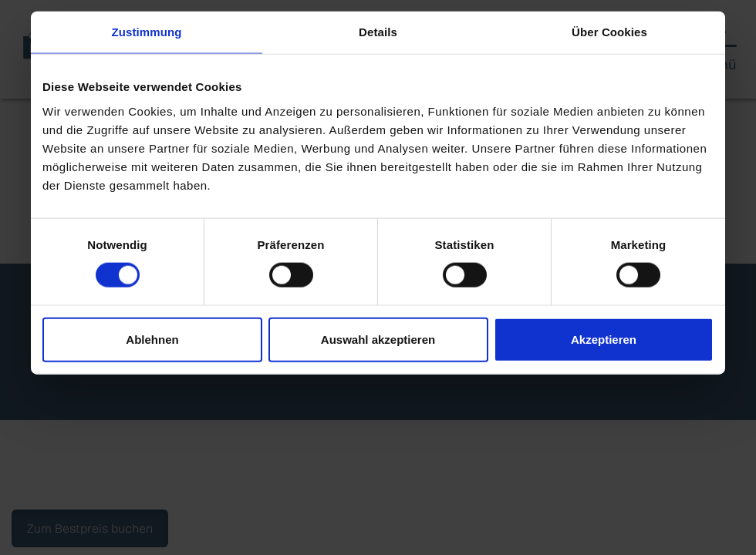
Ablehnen (152, 339)
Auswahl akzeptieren (378, 339)
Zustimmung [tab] (147, 32)
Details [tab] (378, 32)
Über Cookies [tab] (609, 32)
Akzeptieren (604, 339)
